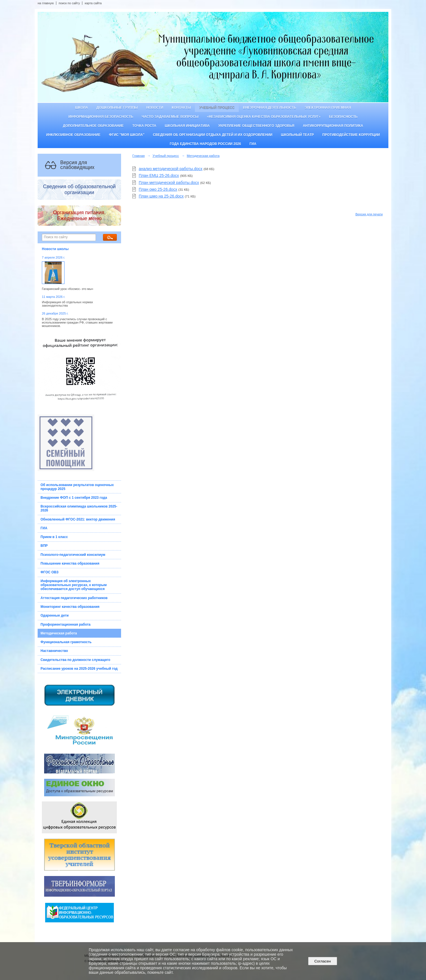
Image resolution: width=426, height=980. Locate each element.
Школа (81, 108)
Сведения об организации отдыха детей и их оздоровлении (213, 135)
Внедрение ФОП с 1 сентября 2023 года (74, 498)
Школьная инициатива (187, 126)
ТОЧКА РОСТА (144, 126)
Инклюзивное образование (73, 135)
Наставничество (54, 651)
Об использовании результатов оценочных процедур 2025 (77, 487)
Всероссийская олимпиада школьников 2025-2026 (79, 508)
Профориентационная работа (65, 625)
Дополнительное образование (93, 126)
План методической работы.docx (169, 183)
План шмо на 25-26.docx (161, 196)
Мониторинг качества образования (70, 607)
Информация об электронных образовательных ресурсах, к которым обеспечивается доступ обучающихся (74, 585)
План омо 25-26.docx (158, 189)
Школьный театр (297, 135)
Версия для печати (369, 214)
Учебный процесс (217, 108)
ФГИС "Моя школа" (127, 135)
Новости (155, 108)
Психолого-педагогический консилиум (73, 555)
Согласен (323, 961)
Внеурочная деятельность (270, 108)
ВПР (44, 546)
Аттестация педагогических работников (74, 598)
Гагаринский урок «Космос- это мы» (68, 289)
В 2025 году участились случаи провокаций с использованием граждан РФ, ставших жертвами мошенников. (77, 322)
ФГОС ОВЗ (50, 572)
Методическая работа (59, 633)
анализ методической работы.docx (170, 169)
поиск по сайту (69, 3)
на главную (46, 3)
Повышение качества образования (70, 563)
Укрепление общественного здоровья (256, 126)
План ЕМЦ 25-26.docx (159, 175)
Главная (139, 156)
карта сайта (93, 3)
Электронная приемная (328, 108)
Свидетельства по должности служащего (75, 660)
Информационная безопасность (101, 117)
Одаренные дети (54, 615)
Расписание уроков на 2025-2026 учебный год (79, 669)
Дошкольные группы (117, 108)
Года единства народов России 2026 (205, 144)
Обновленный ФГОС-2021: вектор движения (78, 519)
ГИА (253, 144)
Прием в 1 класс (54, 537)
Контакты (181, 108)
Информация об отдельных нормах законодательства (67, 304)
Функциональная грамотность (66, 642)
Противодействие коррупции (351, 135)
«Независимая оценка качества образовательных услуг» (264, 117)
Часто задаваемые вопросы (170, 117)
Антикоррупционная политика (333, 126)
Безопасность (343, 117)
